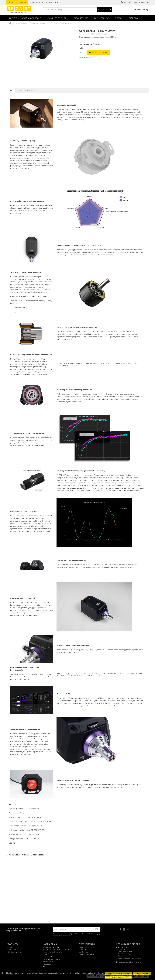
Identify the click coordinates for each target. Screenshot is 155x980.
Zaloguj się (83, 949)
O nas (45, 954)
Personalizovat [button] (142, 974)
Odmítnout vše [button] (118, 977)
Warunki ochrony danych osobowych (56, 949)
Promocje (10, 947)
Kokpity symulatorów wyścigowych (25, 18)
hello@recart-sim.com (136, 962)
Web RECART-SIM (17, 2)
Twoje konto (87, 944)
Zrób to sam (134, 18)
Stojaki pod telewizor (57, 18)
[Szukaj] (78, 10)
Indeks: (95, 34)
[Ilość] (82, 52)
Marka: (82, 34)
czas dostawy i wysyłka (51, 947)
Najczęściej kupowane (14, 952)
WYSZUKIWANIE (104, 10)
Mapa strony (47, 964)
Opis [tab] (11, 91)
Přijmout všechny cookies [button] (119, 974)
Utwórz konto (84, 952)
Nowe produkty (12, 949)
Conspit (87, 34)
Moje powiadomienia (87, 954)
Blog (45, 966)
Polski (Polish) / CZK (129, 2)
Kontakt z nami (48, 962)
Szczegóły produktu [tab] (26, 91)
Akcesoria (120, 18)
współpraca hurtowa (50, 957)
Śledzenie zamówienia (87, 947)
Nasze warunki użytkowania (52, 952)
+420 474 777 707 (136, 959)
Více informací (99, 973)
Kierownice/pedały (81, 18)
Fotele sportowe (102, 18)
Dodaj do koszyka (98, 52)
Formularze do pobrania (51, 959)
